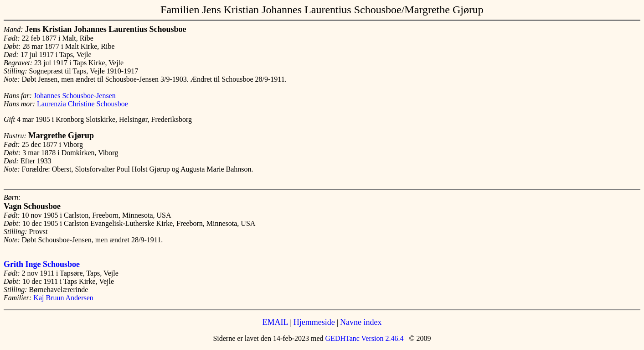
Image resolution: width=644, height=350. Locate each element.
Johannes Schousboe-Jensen (75, 96)
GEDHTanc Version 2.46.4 (364, 338)
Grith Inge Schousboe (42, 264)
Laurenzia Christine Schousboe (82, 104)
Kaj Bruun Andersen (63, 298)
